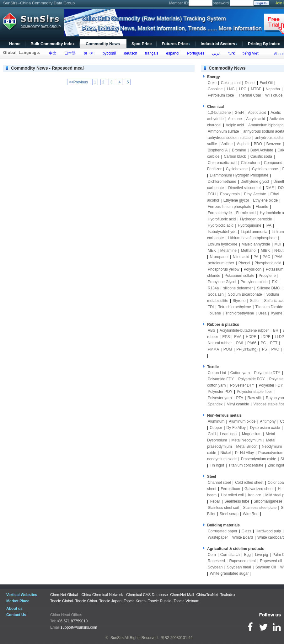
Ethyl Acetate (255, 194)
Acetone (235, 119)
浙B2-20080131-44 (177, 638)
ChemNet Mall (182, 595)
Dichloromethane (222, 182)
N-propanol (219, 257)
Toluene (214, 313)
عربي (215, 53)
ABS (212, 330)
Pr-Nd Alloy (244, 453)
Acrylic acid (256, 119)
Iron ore (254, 495)
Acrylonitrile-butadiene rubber (244, 330)
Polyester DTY (242, 385)
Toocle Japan (110, 601)
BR (276, 330)
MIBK (265, 251)
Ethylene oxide (265, 200)
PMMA (213, 349)
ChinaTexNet (207, 595)
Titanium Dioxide (269, 307)
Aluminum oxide (242, 421)
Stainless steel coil (223, 508)
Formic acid (246, 213)
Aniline (227, 144)
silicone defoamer (238, 288)
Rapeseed (216, 561)
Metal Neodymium (246, 440)
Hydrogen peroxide (256, 219)
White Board (243, 537)
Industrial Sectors (219, 44)
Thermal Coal (249, 95)
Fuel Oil (266, 83)
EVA (238, 337)
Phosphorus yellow (224, 269)
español (172, 53)
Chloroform (250, 163)
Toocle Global (62, 601)
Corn (212, 555)
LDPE (265, 337)
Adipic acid (235, 125)
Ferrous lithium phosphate (230, 207)
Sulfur (255, 301)
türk (230, 53)
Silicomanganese (268, 501)
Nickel (225, 453)
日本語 (69, 53)
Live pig (262, 555)
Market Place (18, 601)
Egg (247, 555)
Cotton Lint (217, 373)
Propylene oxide (254, 282)
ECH (212, 194)
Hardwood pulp (268, 531)
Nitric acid (241, 257)
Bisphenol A (218, 150)
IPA (268, 225)
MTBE (256, 89)
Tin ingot (217, 465)
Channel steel (219, 483)
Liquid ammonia (254, 232)
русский (108, 53)
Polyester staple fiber (255, 392)
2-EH (239, 113)
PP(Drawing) (247, 349)
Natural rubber (220, 343)
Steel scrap (229, 514)
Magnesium (252, 434)
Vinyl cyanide (238, 404)
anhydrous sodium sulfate (229, 138)
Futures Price (176, 44)
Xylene (277, 313)
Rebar (215, 501)
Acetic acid (257, 113)
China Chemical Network (102, 595)
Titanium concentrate (246, 465)
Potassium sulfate (240, 276)
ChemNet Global (64, 595)
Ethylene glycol (236, 200)
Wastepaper (218, 537)
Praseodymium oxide (259, 459)
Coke (212, 83)
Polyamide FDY (221, 379)
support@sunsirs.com (79, 627)
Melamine (228, 251)
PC (263, 343)
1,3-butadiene (219, 113)
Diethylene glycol (255, 182)
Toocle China (86, 601)
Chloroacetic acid (222, 163)
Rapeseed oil (271, 561)
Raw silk (255, 398)
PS (265, 349)
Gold (212, 434)
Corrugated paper (222, 531)
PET (274, 343)
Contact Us (16, 615)
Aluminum (216, 421)
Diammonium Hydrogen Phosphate (239, 175)
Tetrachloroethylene (235, 307)
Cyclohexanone (265, 169)
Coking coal (231, 83)
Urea (262, 313)
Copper (216, 428)
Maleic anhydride (256, 244)
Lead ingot (229, 434)
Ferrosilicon (230, 489)
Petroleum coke (221, 95)
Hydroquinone (250, 225)
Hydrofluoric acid (222, 219)
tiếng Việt (249, 53)
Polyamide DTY (267, 373)
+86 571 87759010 (72, 621)
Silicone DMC (268, 288)
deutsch (129, 53)
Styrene (239, 301)
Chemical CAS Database (147, 595)
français (151, 53)
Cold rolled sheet (249, 483)
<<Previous (79, 82)
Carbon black (235, 156)
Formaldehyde (220, 213)
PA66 (252, 343)
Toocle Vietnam (186, 601)
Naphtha (273, 89)
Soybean (215, 567)
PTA (240, 398)
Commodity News (103, 44)
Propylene (267, 276)
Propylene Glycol (222, 282)
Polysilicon (253, 269)
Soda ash (216, 294)
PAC (266, 257)
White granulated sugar (229, 573)
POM (228, 349)
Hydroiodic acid (221, 225)
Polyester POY (220, 392)
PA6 (240, 343)
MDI (278, 244)
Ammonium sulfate (223, 131)
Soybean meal (239, 567)
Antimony (268, 421)
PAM (279, 257)
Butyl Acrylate (262, 150)
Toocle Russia (160, 601)
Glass (246, 531)
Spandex (215, 404)
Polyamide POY (252, 379)
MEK (212, 251)
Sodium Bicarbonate (245, 294)
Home (15, 44)
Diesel (250, 83)
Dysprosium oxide (265, 428)
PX (274, 282)
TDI (211, 307)
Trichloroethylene (240, 313)
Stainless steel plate (260, 508)
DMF (270, 188)
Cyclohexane (237, 169)
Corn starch (230, 555)
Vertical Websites (22, 595)
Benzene (274, 144)
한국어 (88, 53)
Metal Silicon (247, 446)
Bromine (239, 150)
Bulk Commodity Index (53, 44)
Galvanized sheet (259, 489)
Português (195, 53)
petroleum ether (221, 263)
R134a (213, 288)
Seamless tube (237, 501)
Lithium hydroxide (222, 244)
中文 (52, 53)
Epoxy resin (230, 194)
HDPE (251, 337)
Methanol (249, 251)
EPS (226, 337)
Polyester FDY (271, 385)
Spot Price (142, 44)
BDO (258, 144)
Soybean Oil (266, 567)
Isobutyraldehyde (222, 232)
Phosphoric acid (268, 263)
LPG (243, 89)
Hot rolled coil (232, 495)
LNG (231, 89)
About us (14, 609)
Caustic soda (261, 156)
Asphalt (243, 144)
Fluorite (262, 207)
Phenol (244, 263)
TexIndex (228, 595)
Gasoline (215, 89)
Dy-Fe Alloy (236, 428)
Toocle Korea (135, 601)
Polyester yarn (220, 398)
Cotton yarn (240, 373)
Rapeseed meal (243, 561)
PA (256, 257)
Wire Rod (251, 514)
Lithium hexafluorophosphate (252, 238)
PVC (275, 349)
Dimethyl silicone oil (245, 188)
